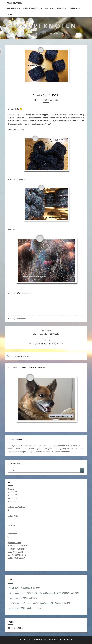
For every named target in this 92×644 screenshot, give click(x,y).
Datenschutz (75, 9)
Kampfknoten (15, 3)
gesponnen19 (21, 319)
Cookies (10, 14)
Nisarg (69, 639)
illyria (55, 100)
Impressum (61, 9)
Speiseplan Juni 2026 (18, 598)
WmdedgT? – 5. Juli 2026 (20, 588)
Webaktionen (12, 9)
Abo (12, 579)
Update (48, 9)
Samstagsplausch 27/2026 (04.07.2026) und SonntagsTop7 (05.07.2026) (39, 593)
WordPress (53, 639)
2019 (12, 319)
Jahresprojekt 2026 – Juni (20, 608)
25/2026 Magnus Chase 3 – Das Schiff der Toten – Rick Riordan (35, 603)
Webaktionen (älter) (32, 9)
